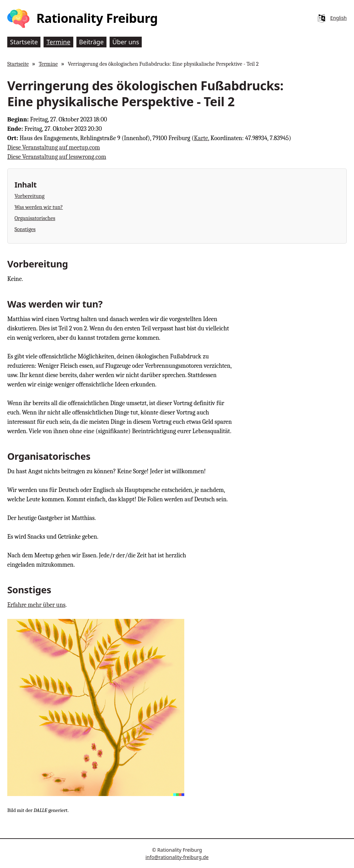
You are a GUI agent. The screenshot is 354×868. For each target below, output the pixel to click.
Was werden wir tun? (39, 207)
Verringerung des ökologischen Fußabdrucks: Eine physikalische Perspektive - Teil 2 (163, 64)
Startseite (18, 64)
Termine (48, 64)
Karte (201, 138)
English (338, 18)
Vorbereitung (30, 196)
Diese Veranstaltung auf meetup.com (54, 148)
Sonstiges (25, 229)
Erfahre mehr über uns (36, 605)
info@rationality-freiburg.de (177, 857)
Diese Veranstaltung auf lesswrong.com (57, 157)
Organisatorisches (35, 218)
